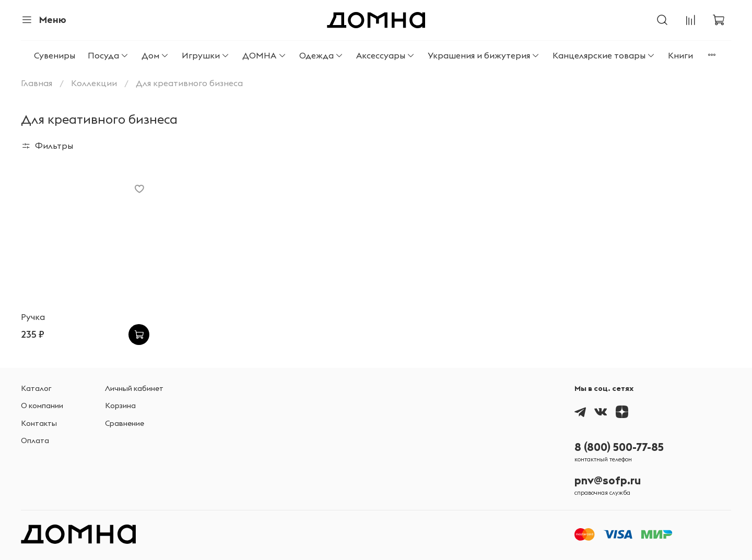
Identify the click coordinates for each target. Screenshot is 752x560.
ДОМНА (264, 55)
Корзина (120, 406)
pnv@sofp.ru (608, 480)
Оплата (35, 440)
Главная (37, 83)
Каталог (36, 388)
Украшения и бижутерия (484, 55)
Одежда (321, 55)
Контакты (39, 423)
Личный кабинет (134, 388)
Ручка (33, 317)
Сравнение (125, 423)
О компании (42, 406)
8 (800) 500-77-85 (619, 447)
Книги (680, 55)
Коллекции (94, 83)
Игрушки (206, 55)
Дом (155, 55)
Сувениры (55, 55)
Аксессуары (386, 55)
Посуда (108, 55)
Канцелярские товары (604, 55)
